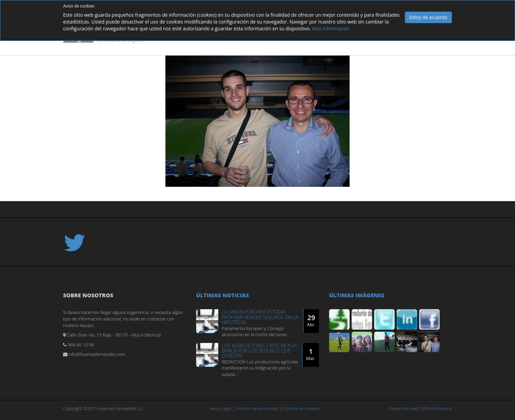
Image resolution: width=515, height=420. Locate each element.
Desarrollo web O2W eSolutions (420, 408)
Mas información (331, 28)
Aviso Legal (221, 408)
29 (311, 320)
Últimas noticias (223, 295)
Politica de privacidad (257, 408)
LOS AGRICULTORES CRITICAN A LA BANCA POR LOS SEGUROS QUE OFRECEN (259, 351)
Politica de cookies (301, 408)
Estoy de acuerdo (428, 17)
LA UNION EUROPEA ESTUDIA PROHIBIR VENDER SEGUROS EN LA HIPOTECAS (260, 317)
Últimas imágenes (357, 295)
